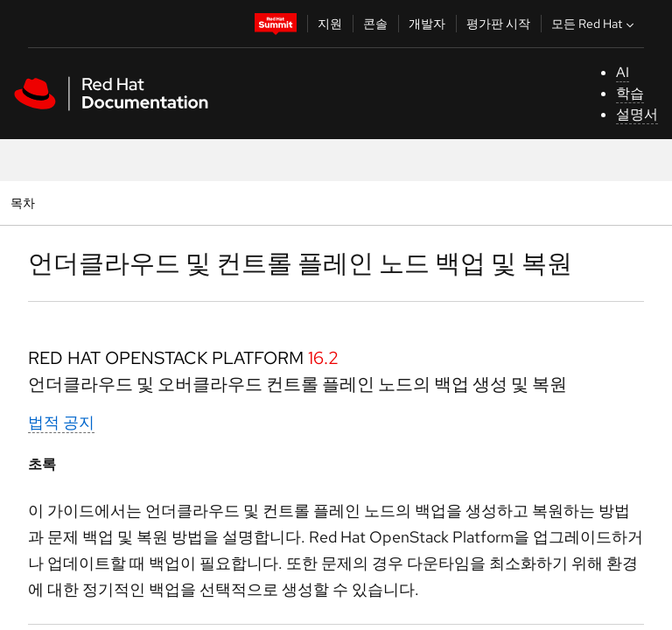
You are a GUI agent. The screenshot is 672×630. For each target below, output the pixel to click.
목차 (25, 203)
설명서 (637, 114)
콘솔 (375, 24)
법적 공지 (61, 422)
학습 (630, 93)
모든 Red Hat (595, 24)
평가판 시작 (498, 24)
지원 (330, 24)
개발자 (427, 24)
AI (623, 72)
